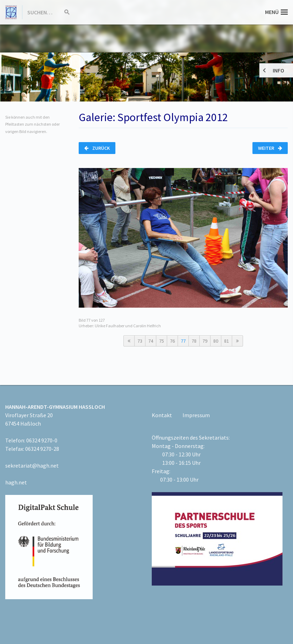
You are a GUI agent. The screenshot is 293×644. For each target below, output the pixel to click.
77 (183, 341)
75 (162, 341)
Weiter (270, 148)
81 (227, 341)
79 (205, 341)
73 (140, 341)
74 (151, 341)
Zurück (97, 148)
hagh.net (16, 482)
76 (172, 341)
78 (194, 341)
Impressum (196, 415)
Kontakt (162, 415)
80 (216, 341)
